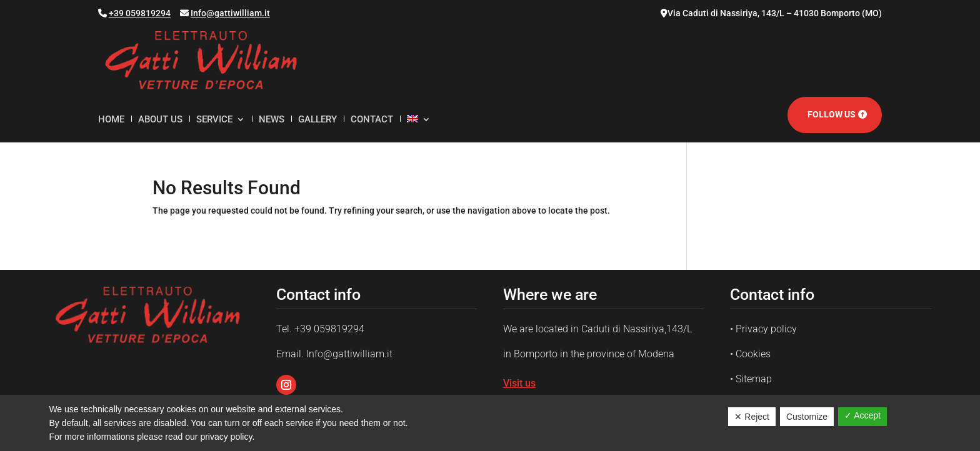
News (272, 120)
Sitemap (754, 379)
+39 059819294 (140, 13)
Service (214, 120)
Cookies (753, 354)
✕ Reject (752, 417)
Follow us (832, 114)
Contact (372, 120)
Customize (807, 417)
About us (160, 120)
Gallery (317, 120)
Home (111, 120)
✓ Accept (862, 415)
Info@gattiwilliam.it (230, 13)
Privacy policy (766, 329)
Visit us (519, 383)
